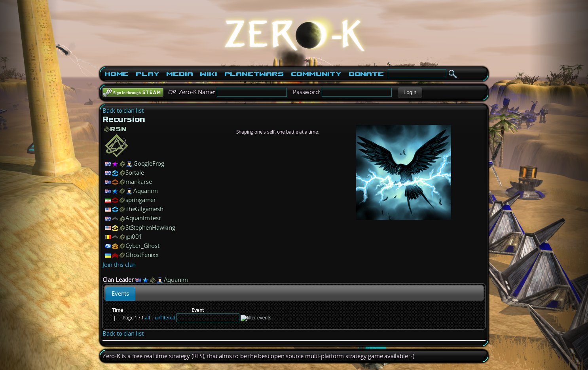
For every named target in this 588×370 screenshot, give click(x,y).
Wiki (208, 74)
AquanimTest (143, 218)
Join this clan (119, 265)
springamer (141, 200)
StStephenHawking (150, 227)
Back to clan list (123, 110)
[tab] (120, 294)
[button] (410, 92)
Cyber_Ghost (142, 246)
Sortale (135, 173)
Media (179, 74)
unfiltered (165, 318)
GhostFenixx (142, 255)
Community (316, 74)
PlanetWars (254, 74)
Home (117, 74)
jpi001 (134, 237)
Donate (366, 74)
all (147, 318)
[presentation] (120, 294)
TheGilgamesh (144, 209)
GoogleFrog (149, 163)
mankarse (138, 182)
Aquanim (146, 191)
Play (147, 74)
